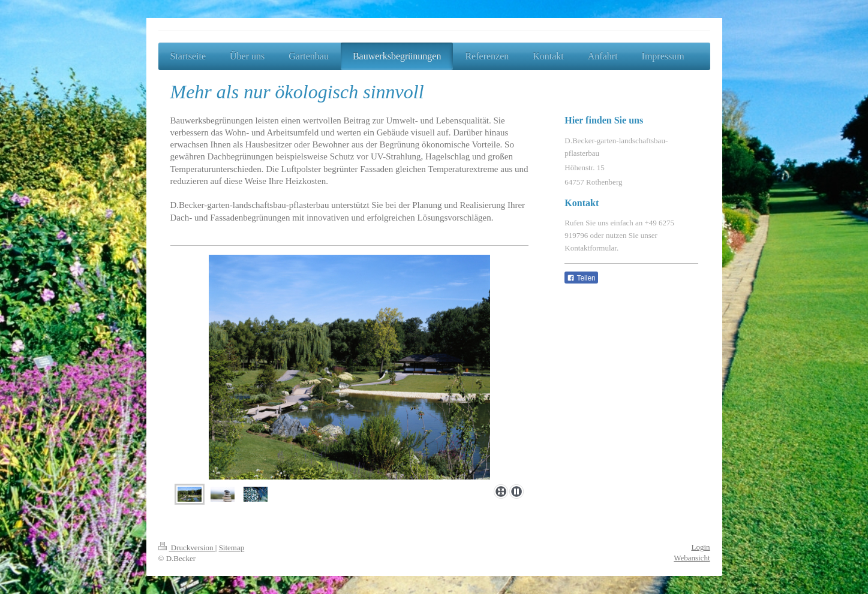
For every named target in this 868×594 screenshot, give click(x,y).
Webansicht (692, 558)
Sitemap (232, 548)
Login (700, 547)
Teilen (581, 278)
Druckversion (187, 548)
